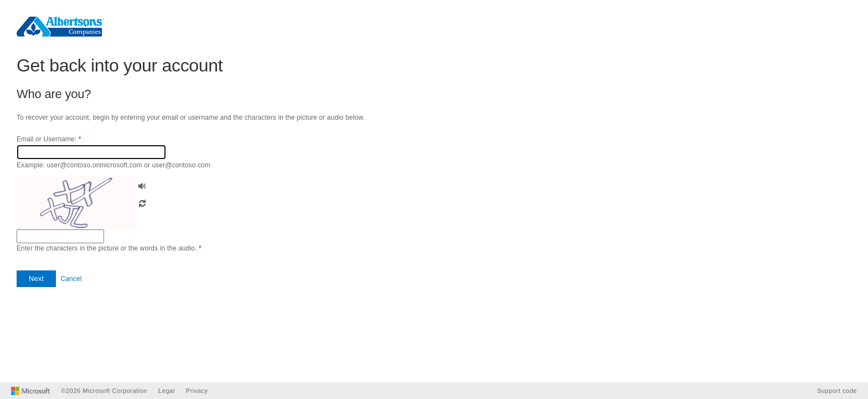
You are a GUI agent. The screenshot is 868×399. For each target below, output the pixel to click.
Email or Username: (49, 139)
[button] (142, 185)
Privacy (197, 391)
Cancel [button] (71, 279)
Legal (167, 391)
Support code (837, 391)
